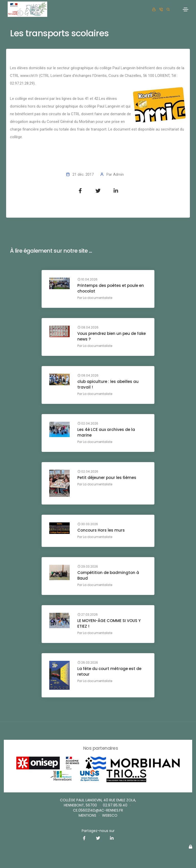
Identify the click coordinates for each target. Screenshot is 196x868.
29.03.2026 (88, 567)
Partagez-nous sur (98, 831)
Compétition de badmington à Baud (108, 575)
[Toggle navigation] (186, 9)
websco (110, 815)
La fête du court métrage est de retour (109, 671)
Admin (118, 174)
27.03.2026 (88, 615)
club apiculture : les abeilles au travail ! (108, 384)
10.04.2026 (87, 279)
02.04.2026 (88, 424)
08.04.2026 (88, 327)
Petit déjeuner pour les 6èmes (107, 478)
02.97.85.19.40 (115, 805)
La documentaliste (98, 298)
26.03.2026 (88, 663)
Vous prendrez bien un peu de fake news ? (112, 336)
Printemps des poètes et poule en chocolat (111, 288)
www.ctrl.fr (29, 76)
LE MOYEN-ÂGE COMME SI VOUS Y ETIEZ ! (109, 623)
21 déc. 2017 (83, 174)
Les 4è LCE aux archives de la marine (106, 432)
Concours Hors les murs (101, 530)
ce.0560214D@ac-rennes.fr (98, 810)
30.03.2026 (88, 524)
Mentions (87, 815)
